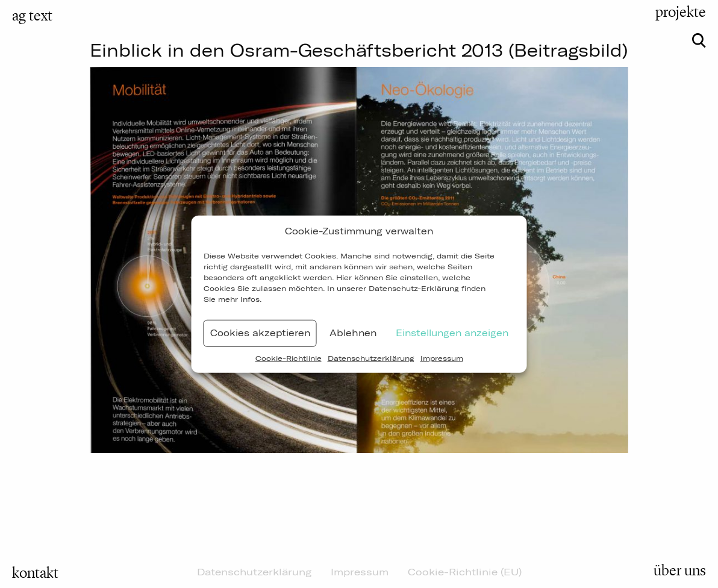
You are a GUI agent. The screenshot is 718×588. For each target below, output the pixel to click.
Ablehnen (353, 333)
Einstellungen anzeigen (452, 333)
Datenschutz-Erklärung (414, 288)
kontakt (35, 573)
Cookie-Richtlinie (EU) (465, 572)
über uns (680, 571)
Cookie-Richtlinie (289, 358)
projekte (681, 12)
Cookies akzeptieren (260, 333)
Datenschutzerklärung (371, 358)
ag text (32, 16)
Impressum (442, 358)
